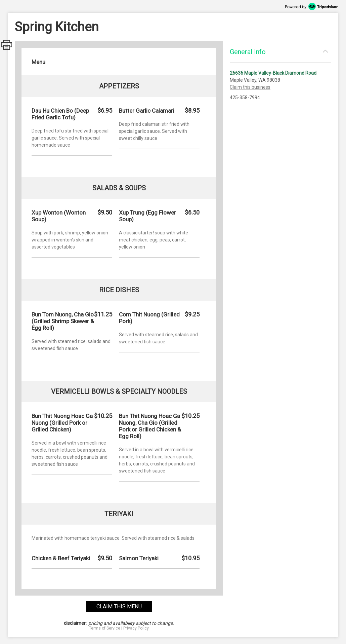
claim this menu (119, 607)
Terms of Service (105, 628)
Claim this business (250, 87)
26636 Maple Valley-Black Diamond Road (273, 73)
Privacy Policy (136, 628)
